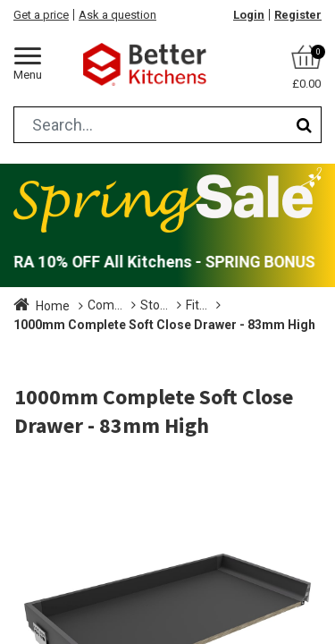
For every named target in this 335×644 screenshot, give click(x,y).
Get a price (41, 15)
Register (298, 15)
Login (249, 15)
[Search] (304, 125)
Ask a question (117, 15)
